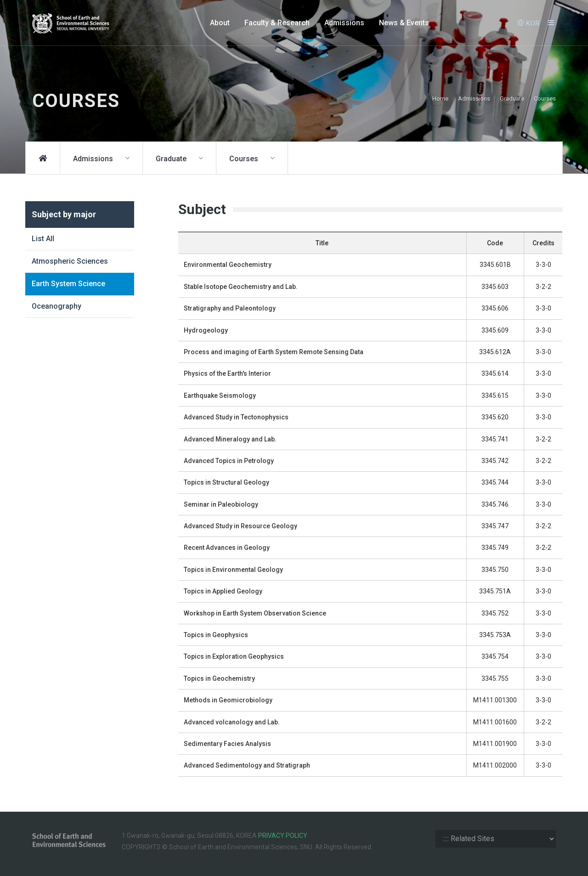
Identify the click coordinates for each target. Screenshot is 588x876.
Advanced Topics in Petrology (229, 461)
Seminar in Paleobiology (221, 504)
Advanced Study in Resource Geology (240, 526)
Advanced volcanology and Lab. (232, 722)
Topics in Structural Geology (226, 482)
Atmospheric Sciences (70, 261)
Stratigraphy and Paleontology (230, 308)
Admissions (344, 23)
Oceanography (57, 306)
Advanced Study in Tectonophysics (236, 417)
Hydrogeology (206, 330)
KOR (529, 23)
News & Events (404, 23)
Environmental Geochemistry (228, 265)
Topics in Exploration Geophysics (234, 656)
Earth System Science (68, 284)
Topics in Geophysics (216, 635)
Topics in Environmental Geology (233, 570)
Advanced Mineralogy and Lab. (230, 439)
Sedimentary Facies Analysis (227, 744)
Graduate (512, 99)
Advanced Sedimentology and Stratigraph (247, 765)
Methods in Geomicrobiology (228, 700)
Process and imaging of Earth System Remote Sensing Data (274, 352)
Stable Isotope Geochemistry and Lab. (241, 287)
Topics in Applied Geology (223, 591)
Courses (545, 99)
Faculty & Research (277, 23)
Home (440, 99)
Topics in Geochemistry (219, 678)
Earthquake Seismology (220, 396)
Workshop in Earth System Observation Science (255, 613)
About (220, 23)
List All (43, 239)
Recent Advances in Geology (227, 548)
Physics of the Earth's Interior (227, 373)
